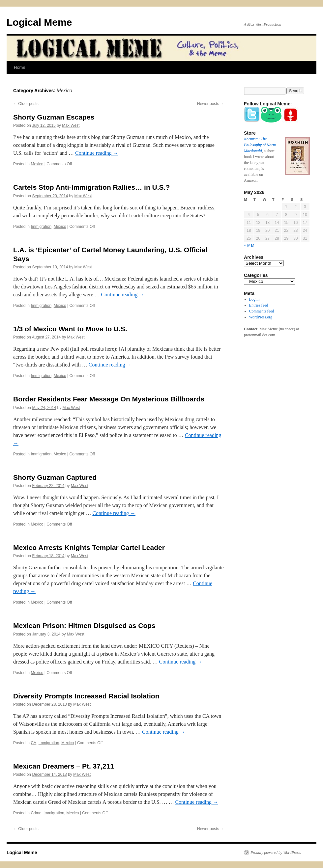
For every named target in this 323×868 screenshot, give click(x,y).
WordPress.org (261, 317)
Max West (71, 125)
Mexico (37, 164)
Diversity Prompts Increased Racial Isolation (86, 696)
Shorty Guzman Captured (55, 477)
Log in (254, 299)
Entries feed (259, 305)
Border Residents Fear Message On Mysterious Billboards (109, 399)
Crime (36, 813)
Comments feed (262, 311)
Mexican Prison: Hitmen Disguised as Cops (84, 625)
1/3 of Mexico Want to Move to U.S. (70, 329)
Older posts (26, 104)
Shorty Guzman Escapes (54, 117)
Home (20, 67)
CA (33, 743)
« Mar (249, 245)
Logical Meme (39, 22)
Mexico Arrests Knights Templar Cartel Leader (89, 547)
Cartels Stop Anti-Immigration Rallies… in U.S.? (91, 187)
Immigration (41, 227)
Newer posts (211, 104)
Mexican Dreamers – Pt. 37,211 (64, 766)
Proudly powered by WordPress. (276, 853)
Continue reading (97, 153)
